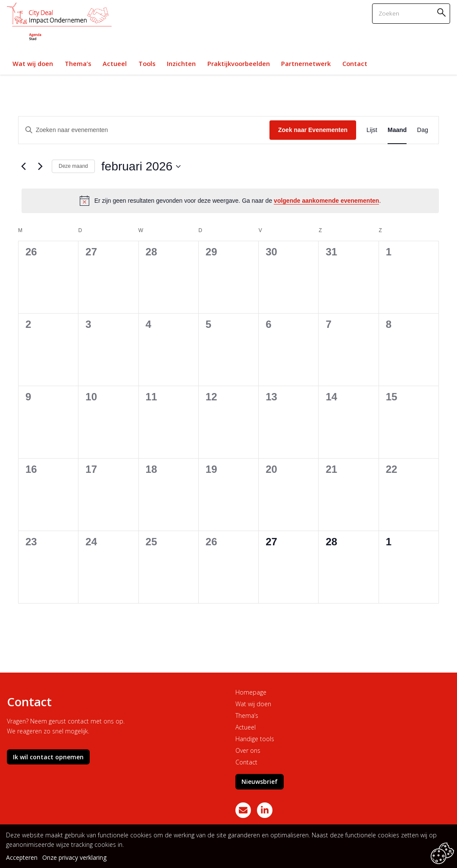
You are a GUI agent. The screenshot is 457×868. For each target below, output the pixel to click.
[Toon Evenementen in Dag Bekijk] (423, 130)
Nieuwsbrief (260, 782)
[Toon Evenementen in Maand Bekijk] (397, 130)
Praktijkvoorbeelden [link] (239, 63)
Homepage (251, 692)
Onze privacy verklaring (74, 857)
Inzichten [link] (181, 63)
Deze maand (73, 166)
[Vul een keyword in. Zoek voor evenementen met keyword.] (144, 130)
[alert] (230, 201)
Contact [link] (355, 63)
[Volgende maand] (40, 167)
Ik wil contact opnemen (48, 757)
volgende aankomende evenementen (326, 201)
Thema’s (247, 715)
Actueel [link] (115, 63)
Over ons (248, 750)
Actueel (246, 727)
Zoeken (443, 12)
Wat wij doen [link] (33, 63)
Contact (246, 762)
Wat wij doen (253, 704)
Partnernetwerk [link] (306, 63)
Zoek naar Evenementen (313, 130)
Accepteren (22, 857)
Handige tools (255, 739)
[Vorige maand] (23, 167)
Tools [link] (147, 63)
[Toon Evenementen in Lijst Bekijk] (372, 130)
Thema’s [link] (78, 63)
